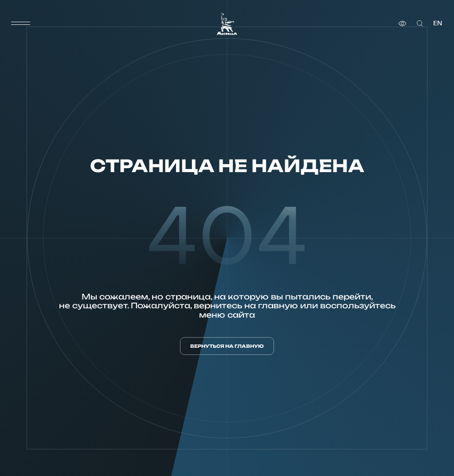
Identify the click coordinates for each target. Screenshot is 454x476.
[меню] (21, 24)
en (438, 23)
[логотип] (227, 24)
